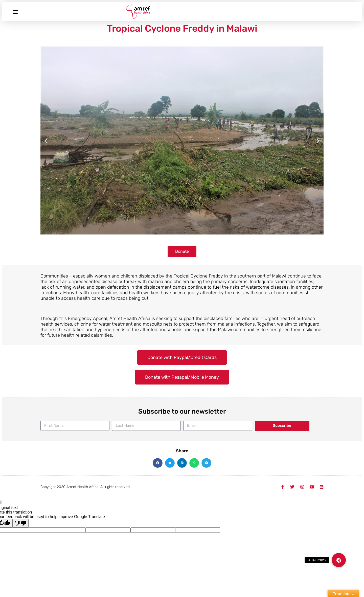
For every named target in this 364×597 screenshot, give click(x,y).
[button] (15, 12)
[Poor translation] (20, 523)
